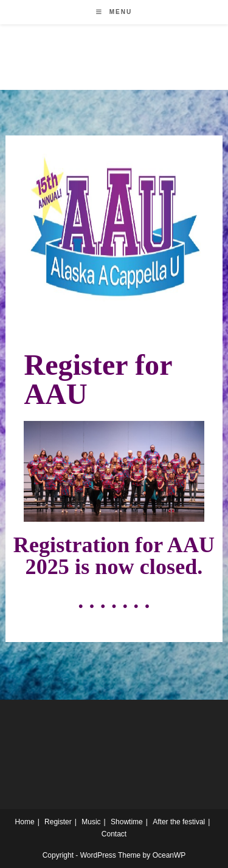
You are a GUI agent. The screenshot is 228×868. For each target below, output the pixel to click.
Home (25, 822)
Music (91, 822)
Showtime (127, 822)
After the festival (179, 822)
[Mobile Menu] (114, 12)
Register (58, 822)
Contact (114, 834)
